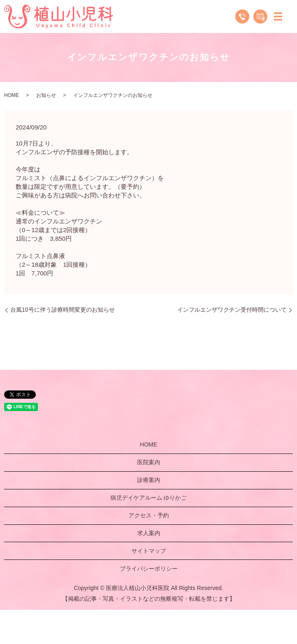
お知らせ (46, 95)
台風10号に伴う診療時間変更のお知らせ (63, 310)
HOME (12, 95)
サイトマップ (149, 551)
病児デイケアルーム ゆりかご (149, 498)
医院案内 (149, 462)
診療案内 (149, 480)
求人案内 (149, 533)
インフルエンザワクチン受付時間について (232, 310)
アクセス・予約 (149, 515)
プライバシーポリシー (149, 569)
